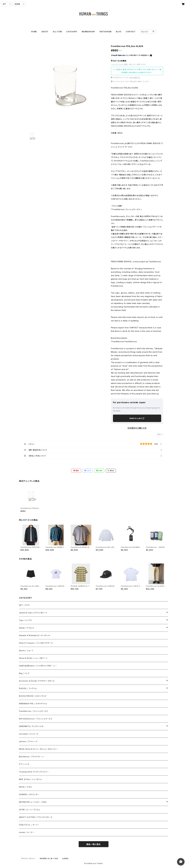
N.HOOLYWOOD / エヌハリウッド (33, 696)
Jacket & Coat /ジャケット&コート (33, 613)
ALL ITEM (57, 32)
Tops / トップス (25, 620)
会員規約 (65, 859)
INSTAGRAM (105, 32)
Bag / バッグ (24, 673)
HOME (34, 32)
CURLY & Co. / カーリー (29, 825)
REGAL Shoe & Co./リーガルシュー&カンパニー (39, 749)
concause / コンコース (29, 734)
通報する (160, 434)
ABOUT (45, 32)
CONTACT (131, 32)
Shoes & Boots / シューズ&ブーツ (33, 658)
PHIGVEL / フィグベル (28, 688)
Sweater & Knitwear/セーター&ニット (35, 635)
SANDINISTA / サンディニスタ (31, 726)
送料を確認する (135, 78)
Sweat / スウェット (27, 628)
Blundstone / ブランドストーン (31, 757)
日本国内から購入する (137, 428)
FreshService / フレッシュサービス (33, 711)
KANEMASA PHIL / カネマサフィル (33, 704)
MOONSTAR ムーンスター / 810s (33, 802)
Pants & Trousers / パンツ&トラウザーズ (36, 643)
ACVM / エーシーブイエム (30, 810)
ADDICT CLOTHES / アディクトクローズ (36, 817)
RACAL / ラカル (25, 787)
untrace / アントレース (28, 741)
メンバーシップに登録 (120, 64)
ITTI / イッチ (24, 764)
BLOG (119, 32)
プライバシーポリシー (28, 859)
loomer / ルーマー (27, 832)
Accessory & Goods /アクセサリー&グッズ (37, 681)
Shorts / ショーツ (26, 651)
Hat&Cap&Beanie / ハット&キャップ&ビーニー (38, 666)
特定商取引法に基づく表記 (49, 859)
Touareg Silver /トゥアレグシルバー (34, 772)
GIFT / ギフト (24, 605)
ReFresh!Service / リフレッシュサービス (36, 719)
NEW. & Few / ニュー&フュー (31, 779)
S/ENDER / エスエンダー (29, 794)
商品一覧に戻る (94, 844)
